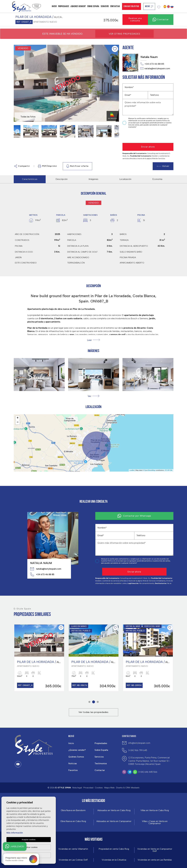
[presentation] (138, 136)
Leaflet (132, 470)
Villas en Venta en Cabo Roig (155, 810)
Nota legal (77, 788)
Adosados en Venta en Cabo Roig (114, 810)
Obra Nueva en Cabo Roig (73, 821)
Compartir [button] (22, 166)
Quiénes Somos (76, 757)
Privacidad (88, 788)
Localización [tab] (125, 179)
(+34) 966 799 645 (138, 750)
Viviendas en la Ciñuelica (114, 860)
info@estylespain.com (139, 743)
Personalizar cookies (29, 847)
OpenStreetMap (150, 470)
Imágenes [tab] (93, 179)
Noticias (73, 764)
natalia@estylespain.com (155, 69)
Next (116, 83)
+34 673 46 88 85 (152, 64)
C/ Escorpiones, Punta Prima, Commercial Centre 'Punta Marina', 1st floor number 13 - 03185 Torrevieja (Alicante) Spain (149, 761)
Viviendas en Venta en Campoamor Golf (155, 850)
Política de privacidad (116, 561)
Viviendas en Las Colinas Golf (73, 860)
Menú (149, 6)
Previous (17, 83)
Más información (15, 833)
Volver (163, 166)
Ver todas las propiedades (93, 712)
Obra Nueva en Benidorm (73, 810)
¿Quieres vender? (78, 6)
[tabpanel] (39, 658)
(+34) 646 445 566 (148, 772)
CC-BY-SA (169, 470)
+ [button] (18, 418)
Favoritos (73, 770)
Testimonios (101, 764)
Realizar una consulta (135, 19)
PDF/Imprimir (48, 166)
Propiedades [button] (64, 6)
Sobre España (93, 6)
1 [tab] (89, 702)
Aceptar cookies (29, 840)
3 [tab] (98, 702)
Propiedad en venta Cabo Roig (114, 849)
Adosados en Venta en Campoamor (114, 821)
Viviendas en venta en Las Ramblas (155, 860)
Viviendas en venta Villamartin (73, 849)
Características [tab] (30, 179)
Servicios (105, 6)
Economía (157, 179)
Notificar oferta (77, 166)
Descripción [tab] (62, 179)
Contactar (115, 6)
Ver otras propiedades (124, 34)
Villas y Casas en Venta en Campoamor (155, 822)
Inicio (54, 6)
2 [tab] (93, 702)
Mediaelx (135, 788)
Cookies (99, 788)
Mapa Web (109, 788)
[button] (93, 396)
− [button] (18, 422)
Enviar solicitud (131, 6)
